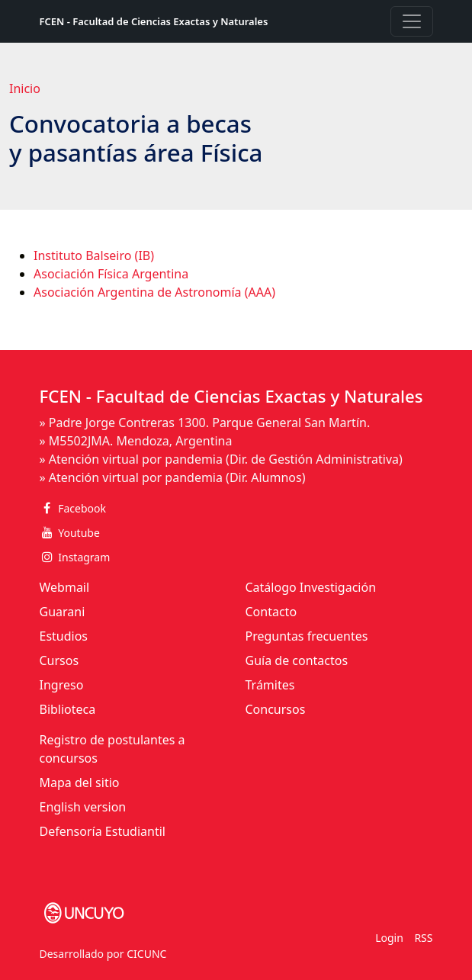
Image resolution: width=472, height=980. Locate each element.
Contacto (271, 612)
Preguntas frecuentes (307, 636)
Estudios (64, 636)
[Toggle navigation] (412, 21)
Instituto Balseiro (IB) (94, 255)
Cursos (59, 660)
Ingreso (62, 685)
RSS (423, 938)
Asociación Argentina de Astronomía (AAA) (154, 292)
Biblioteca (68, 709)
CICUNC (146, 954)
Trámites (270, 685)
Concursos (276, 709)
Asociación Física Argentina (111, 274)
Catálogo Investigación (311, 587)
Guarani (63, 612)
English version (83, 807)
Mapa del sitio (80, 782)
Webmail (65, 587)
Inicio (25, 88)
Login (389, 938)
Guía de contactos (297, 660)
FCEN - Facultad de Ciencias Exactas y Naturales (154, 21)
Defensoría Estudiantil (103, 831)
